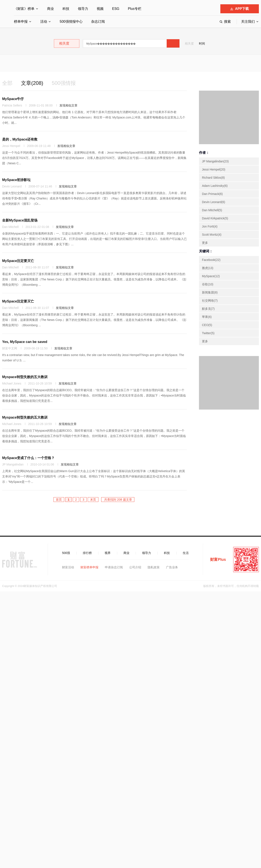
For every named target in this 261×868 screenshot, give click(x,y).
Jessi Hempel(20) (214, 169)
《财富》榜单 (24, 9)
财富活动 (68, 567)
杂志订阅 (98, 22)
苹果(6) (207, 317)
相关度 (189, 43)
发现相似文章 (68, 105)
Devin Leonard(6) (214, 202)
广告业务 (172, 567)
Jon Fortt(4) (210, 226)
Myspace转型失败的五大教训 (25, 377)
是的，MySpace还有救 (20, 139)
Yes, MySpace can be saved (25, 342)
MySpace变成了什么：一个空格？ (28, 458)
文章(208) (32, 83)
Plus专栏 (135, 9)
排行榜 (87, 553)
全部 (7, 83)
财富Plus (218, 560)
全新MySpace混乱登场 (20, 220)
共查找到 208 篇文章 (118, 500)
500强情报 (64, 83)
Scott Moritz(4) (212, 235)
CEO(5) (207, 325)
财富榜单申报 (89, 567)
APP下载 (240, 9)
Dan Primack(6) (212, 194)
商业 (50, 9)
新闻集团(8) (210, 292)
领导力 (83, 9)
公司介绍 (135, 567)
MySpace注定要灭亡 (18, 261)
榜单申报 (21, 22)
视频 (100, 9)
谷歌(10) (208, 284)
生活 (186, 553)
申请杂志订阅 (114, 567)
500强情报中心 (71, 22)
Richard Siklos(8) (213, 178)
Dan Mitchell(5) (212, 210)
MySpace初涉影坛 (16, 180)
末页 (93, 500)
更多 (205, 243)
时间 (202, 43)
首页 (59, 500)
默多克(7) (208, 309)
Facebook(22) (211, 260)
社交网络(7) (210, 301)
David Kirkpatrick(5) (215, 218)
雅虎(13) (208, 268)
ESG (116, 9)
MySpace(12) (211, 276)
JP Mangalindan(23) (215, 161)
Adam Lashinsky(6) (215, 186)
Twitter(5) (208, 333)
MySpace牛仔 (13, 99)
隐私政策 (154, 567)
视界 (108, 553)
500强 (66, 553)
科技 (66, 9)
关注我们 (248, 22)
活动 (44, 22)
